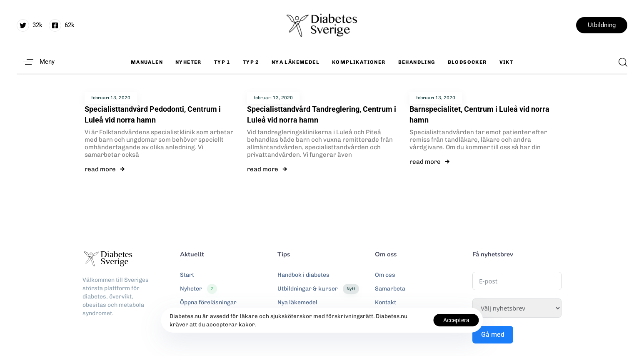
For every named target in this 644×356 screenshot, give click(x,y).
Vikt (507, 62)
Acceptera (456, 320)
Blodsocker (467, 62)
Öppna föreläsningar (208, 302)
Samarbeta (390, 289)
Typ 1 (222, 62)
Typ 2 (251, 62)
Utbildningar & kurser (318, 289)
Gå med (493, 335)
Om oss (385, 275)
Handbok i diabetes (303, 275)
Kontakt (386, 302)
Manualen (147, 62)
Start (187, 275)
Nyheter (188, 62)
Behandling (417, 62)
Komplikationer (359, 62)
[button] (36, 62)
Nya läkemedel (296, 62)
